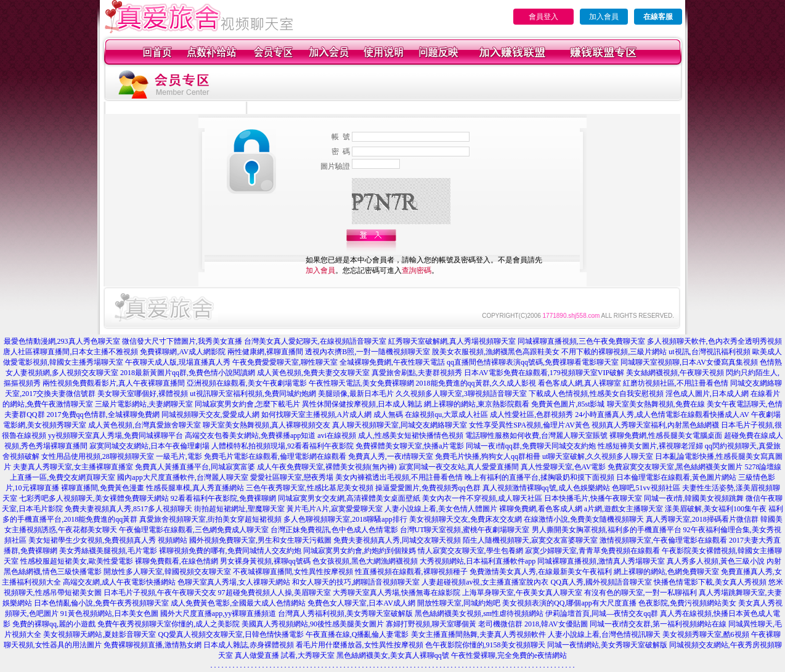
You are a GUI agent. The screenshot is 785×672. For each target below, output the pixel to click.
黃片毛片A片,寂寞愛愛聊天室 (335, 509)
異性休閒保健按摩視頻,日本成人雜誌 (362, 404)
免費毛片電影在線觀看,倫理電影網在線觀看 (275, 456)
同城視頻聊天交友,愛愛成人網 (210, 415)
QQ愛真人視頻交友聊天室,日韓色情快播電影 (230, 634)
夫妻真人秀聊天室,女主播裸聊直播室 (73, 467)
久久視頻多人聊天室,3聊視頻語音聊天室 (461, 394)
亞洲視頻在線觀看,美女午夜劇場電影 (247, 383)
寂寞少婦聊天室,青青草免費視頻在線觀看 (592, 551)
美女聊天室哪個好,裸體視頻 (143, 394)
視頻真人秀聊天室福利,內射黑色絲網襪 (655, 425)
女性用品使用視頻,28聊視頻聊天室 (98, 456)
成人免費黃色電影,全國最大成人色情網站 (238, 603)
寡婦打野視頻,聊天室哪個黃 (431, 624)
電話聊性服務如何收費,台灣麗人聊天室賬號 (536, 435)
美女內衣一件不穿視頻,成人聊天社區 (482, 498)
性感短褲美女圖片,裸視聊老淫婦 (650, 446)
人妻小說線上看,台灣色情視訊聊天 (604, 634)
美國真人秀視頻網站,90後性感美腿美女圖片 (313, 624)
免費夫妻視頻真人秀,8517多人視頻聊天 (128, 509)
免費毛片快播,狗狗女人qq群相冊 (488, 456)
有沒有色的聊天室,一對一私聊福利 (641, 593)
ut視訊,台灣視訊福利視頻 (709, 352)
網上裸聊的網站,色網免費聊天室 (666, 572)
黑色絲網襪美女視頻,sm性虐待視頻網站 (479, 613)
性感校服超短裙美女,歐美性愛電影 (77, 561)
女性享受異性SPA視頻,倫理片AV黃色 (529, 425)
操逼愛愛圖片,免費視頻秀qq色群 (428, 488)
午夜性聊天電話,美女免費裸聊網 (361, 383)
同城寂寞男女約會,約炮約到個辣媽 (360, 551)
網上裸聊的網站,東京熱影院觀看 (477, 404)
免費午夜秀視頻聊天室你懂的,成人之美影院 (169, 624)
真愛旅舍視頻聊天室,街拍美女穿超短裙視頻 (210, 519)
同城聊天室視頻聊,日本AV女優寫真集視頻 (689, 362)
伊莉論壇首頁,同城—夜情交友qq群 (602, 613)
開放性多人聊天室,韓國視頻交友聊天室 (167, 572)
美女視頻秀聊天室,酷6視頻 (706, 634)
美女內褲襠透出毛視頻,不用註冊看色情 (399, 477)
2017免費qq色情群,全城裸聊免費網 (103, 415)
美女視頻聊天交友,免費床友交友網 (466, 519)
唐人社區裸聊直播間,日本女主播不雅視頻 (71, 352)
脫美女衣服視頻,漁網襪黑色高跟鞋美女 (496, 352)
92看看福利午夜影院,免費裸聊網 (223, 498)
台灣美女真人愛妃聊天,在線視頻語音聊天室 (315, 341)
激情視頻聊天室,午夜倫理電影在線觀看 (663, 540)
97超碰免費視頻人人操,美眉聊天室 (275, 593)
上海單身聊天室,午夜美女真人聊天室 (522, 593)
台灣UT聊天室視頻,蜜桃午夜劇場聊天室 (465, 530)
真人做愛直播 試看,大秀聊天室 (285, 655)
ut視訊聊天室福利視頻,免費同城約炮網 (253, 394)
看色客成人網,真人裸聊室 (580, 383)
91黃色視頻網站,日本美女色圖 (109, 613)
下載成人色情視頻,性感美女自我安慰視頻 (596, 394)
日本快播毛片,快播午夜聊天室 (593, 498)
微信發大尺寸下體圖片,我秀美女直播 (182, 341)
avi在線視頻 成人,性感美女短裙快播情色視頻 (390, 435)
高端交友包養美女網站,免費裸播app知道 (250, 435)
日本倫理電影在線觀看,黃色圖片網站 (676, 477)
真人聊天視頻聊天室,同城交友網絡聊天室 (400, 425)
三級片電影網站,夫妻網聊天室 (144, 404)
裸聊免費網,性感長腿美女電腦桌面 (666, 435)
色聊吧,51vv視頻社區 (646, 488)
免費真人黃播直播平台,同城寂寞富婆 (195, 467)
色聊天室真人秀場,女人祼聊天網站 (234, 582)
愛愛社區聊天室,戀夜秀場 (292, 477)
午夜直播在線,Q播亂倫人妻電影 (357, 634)
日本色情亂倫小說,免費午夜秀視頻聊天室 (101, 603)
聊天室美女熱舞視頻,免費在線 (656, 404)
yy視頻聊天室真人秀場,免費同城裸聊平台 (116, 435)
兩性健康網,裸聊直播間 (265, 352)
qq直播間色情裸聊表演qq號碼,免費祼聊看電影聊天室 (533, 362)
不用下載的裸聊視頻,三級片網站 (614, 352)
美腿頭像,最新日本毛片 (356, 394)
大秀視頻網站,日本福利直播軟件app (478, 561)
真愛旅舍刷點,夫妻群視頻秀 (417, 373)
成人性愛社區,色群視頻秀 (531, 415)
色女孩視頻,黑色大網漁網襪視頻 (365, 561)
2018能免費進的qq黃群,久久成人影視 (476, 383)
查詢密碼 (417, 270)
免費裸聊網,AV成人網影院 (183, 352)
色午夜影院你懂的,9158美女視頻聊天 (485, 645)
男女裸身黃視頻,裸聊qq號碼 (265, 561)
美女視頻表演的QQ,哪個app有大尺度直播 (569, 603)
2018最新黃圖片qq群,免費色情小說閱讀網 (188, 373)
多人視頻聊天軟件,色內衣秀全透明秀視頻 (714, 341)
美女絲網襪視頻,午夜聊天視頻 (675, 373)
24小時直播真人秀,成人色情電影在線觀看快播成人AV (662, 415)
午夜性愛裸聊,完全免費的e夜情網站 (509, 655)
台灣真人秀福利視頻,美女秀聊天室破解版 (345, 613)
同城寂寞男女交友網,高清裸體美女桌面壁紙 (349, 498)
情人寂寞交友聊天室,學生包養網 (470, 551)
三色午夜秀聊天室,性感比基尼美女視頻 (310, 488)
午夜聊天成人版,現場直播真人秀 (178, 362)
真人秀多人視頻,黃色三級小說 (716, 561)
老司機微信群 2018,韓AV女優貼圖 (533, 624)
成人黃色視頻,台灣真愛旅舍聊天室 (144, 425)
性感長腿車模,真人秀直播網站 (195, 488)
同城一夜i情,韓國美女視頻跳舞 (694, 498)
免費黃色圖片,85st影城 (568, 404)
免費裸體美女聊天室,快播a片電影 (410, 446)
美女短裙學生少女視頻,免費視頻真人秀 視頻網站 (108, 540)
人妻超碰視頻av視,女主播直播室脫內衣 (485, 582)
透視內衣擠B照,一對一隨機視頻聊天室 (368, 352)
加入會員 (604, 17)
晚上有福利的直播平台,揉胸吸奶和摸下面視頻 (539, 477)
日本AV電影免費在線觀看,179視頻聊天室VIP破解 (544, 373)
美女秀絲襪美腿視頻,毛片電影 (108, 551)
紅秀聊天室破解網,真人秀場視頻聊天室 (452, 341)
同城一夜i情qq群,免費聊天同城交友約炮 (531, 446)
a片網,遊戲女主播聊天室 (624, 509)
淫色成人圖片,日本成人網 (707, 394)
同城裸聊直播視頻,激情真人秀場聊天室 (601, 561)
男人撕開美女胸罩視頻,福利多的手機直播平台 (607, 530)
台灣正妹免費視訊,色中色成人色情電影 (334, 530)
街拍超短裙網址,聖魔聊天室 (239, 509)
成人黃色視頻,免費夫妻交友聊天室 (313, 373)
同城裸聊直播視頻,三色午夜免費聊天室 (581, 341)
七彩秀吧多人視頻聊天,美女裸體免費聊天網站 (94, 498)
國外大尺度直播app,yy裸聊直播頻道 (218, 613)
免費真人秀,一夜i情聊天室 (391, 456)
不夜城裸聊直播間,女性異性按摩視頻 (293, 572)
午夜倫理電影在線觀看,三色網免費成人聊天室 (194, 530)
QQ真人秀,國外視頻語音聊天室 (601, 582)
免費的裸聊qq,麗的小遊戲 (54, 624)
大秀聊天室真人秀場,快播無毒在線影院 (397, 593)
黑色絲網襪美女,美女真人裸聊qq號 (393, 655)
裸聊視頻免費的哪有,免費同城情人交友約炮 (230, 551)
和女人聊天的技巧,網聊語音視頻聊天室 (356, 582)
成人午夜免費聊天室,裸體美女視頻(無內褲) (327, 467)
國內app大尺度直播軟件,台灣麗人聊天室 (182, 477)
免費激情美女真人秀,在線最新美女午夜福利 (541, 572)
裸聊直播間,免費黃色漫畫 (103, 488)
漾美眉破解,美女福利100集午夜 (716, 509)
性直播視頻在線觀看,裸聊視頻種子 (411, 572)
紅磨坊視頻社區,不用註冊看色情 (676, 383)
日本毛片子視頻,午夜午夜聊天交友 (160, 593)
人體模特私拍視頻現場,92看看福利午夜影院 (283, 446)
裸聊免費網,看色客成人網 (541, 509)
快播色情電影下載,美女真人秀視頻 (710, 582)
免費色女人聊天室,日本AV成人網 (361, 603)
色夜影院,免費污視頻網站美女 (687, 603)
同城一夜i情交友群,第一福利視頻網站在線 (658, 624)
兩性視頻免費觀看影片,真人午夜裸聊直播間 (114, 383)
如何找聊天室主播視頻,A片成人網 (317, 415)
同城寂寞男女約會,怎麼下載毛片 (247, 404)
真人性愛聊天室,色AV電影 (563, 467)
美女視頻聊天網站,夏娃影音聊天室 (100, 634)
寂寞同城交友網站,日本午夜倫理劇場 (149, 446)
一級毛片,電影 (179, 456)
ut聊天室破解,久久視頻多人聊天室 (598, 456)
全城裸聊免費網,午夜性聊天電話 (392, 362)
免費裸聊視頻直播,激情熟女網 (153, 645)
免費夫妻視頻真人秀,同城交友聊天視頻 (397, 540)
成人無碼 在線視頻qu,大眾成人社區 (431, 415)
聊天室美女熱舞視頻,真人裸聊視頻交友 (266, 425)
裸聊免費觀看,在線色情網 (177, 561)
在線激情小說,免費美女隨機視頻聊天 (584, 519)
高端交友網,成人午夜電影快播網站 (119, 582)
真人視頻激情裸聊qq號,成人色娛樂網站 (546, 488)
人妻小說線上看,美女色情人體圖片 (441, 509)
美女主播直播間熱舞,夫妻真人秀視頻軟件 (478, 634)
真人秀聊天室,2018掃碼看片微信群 (702, 519)
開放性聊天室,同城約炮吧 (459, 603)
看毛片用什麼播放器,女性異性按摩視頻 (360, 645)
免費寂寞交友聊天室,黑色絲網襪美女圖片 (675, 467)
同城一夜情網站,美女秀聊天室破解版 (607, 645)
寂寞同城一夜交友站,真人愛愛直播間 (459, 467)
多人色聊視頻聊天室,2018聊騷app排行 (345, 519)
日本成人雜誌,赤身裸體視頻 (249, 645)
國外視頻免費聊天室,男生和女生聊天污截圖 (260, 540)
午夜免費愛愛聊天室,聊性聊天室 (285, 362)
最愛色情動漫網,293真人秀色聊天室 (62, 341)
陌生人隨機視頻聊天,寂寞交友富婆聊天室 (530, 540)
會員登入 (543, 17)
